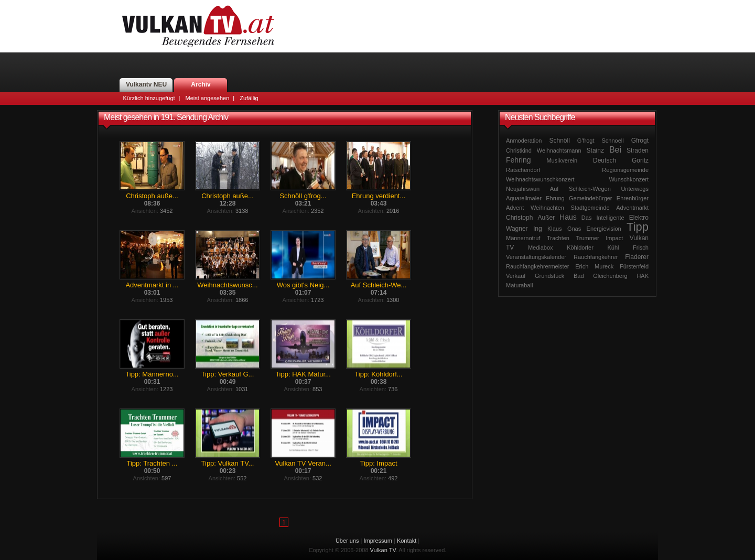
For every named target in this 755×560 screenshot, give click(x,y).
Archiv (201, 84)
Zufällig (249, 98)
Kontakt (407, 541)
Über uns (347, 541)
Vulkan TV (198, 26)
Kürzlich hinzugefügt (149, 98)
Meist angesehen (207, 98)
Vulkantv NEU (146, 84)
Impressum (378, 541)
